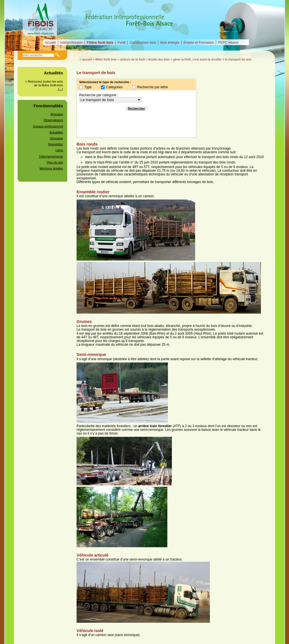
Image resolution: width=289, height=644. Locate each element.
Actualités (56, 132)
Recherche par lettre (153, 87)
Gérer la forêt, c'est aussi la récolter (197, 59)
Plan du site (55, 162)
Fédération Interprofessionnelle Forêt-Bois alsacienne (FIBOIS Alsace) (40, 18)
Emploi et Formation (199, 43)
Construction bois (143, 43)
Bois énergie (170, 43)
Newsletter (56, 144)
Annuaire (57, 114)
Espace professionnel (48, 126)
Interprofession (71, 43)
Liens (59, 150)
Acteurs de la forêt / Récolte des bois (145, 59)
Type (88, 87)
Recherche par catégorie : (99, 95)
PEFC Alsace (228, 43)
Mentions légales (51, 168)
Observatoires (53, 120)
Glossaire (56, 138)
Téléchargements (51, 156)
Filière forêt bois (100, 43)
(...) (60, 89)
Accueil (50, 43)
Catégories (114, 87)
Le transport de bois (239, 59)
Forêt (121, 43)
